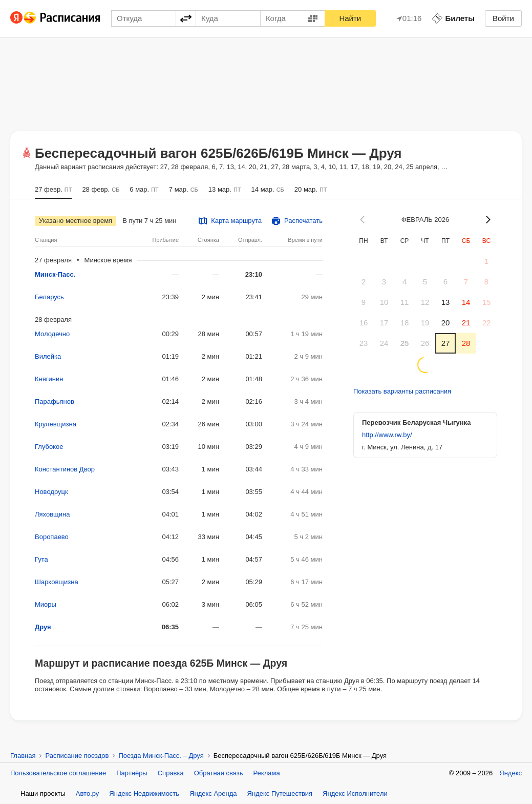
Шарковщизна (57, 582)
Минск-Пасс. (55, 274)
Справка (171, 773)
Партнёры (132, 773)
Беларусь (49, 297)
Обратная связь (219, 773)
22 (487, 323)
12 (425, 302)
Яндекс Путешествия (280, 793)
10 (384, 302)
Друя (43, 627)
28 (466, 343)
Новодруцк (51, 492)
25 (405, 343)
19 (425, 323)
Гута (41, 559)
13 (446, 302)
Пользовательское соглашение (58, 773)
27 (446, 343)
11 (405, 302)
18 (405, 323)
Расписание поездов (77, 756)
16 (364, 323)
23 (364, 343)
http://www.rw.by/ (387, 435)
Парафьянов (55, 401)
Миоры (46, 604)
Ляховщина (52, 514)
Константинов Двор (65, 469)
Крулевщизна (56, 424)
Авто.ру (88, 793)
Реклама (267, 773)
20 (446, 323)
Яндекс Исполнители (355, 793)
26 (425, 343)
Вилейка (48, 356)
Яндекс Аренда (213, 793)
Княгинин (49, 379)
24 (384, 343)
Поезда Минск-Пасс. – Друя (161, 756)
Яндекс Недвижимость (144, 793)
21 (466, 323)
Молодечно (52, 334)
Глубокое (49, 447)
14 (466, 302)
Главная (23, 756)
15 (487, 302)
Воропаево (52, 537)
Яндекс (510, 773)
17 (384, 323)
